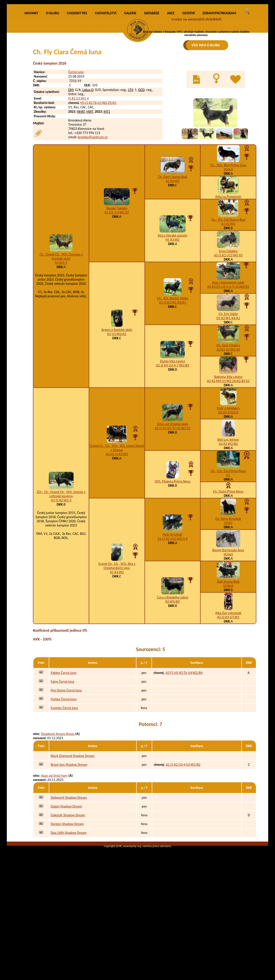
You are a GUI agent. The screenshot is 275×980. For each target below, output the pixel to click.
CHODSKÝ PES (77, 76)
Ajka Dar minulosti (228, 676)
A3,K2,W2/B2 (228, 507)
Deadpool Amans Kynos (58, 797)
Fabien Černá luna (64, 736)
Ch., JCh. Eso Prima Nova (228, 534)
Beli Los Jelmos (228, 503)
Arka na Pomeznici (228, 260)
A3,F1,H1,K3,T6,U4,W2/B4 (184, 736)
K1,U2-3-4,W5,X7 (117, 275)
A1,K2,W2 (228, 287)
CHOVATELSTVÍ (106, 76)
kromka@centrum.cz (93, 200)
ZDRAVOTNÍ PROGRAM (219, 76)
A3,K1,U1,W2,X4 (228, 413)
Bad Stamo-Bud (228, 645)
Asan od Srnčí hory (54, 839)
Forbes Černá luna (64, 762)
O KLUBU (53, 76)
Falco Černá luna (62, 745)
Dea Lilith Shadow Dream (69, 896)
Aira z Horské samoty (173, 299)
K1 (228, 538)
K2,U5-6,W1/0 (228, 476)
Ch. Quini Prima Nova (228, 555)
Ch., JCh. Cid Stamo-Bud (228, 283)
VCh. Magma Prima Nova (173, 544)
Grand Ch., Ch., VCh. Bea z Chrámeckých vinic (117, 629)
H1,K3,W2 (173, 303)
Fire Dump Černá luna (66, 753)
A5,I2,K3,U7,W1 (228, 680)
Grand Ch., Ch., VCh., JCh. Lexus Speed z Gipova (117, 511)
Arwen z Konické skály (117, 393)
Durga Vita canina (173, 424)
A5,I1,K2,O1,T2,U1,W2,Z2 (173, 491)
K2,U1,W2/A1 (117, 397)
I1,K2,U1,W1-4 (79, 162)
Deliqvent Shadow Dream (69, 861)
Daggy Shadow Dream (66, 870)
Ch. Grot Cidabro (228, 409)
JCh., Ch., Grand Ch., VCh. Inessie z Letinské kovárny (61, 557)
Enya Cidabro (228, 314)
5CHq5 (228, 233)
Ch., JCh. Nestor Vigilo (173, 361)
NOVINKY (31, 76)
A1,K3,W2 (173, 244)
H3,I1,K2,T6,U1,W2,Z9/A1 (98, 166)
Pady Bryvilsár (173, 598)
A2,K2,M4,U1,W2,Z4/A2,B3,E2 (228, 444)
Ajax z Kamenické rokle (228, 346)
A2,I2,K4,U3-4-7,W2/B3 (172, 428)
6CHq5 (228, 618)
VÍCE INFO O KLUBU (206, 45)
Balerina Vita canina (228, 440)
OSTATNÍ (188, 76)
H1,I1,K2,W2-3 (61, 563)
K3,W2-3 (61, 326)
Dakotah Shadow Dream (68, 878)
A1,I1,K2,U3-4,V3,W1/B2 (183, 828)
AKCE (171, 76)
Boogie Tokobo (117, 271)
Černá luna (76, 135)
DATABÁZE (152, 76)
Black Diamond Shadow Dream (73, 819)
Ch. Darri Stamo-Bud (172, 240)
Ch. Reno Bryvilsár (228, 582)
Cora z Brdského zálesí (173, 660)
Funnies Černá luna (64, 771)
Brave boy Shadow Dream (69, 828)
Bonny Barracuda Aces (228, 613)
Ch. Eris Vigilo (228, 377)
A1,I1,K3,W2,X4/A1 (173, 366)
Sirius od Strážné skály (173, 487)
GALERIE (130, 76)
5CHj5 (228, 586)
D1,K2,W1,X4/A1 (228, 381)
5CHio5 (228, 649)
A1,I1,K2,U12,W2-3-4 (173, 602)
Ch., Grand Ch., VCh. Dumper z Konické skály (61, 319)
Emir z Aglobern (228, 471)
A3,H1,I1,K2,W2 (117, 517)
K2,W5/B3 (173, 665)
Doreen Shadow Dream (67, 887)
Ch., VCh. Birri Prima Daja (228, 228)
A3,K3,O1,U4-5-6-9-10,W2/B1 (228, 350)
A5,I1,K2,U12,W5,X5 (228, 318)
